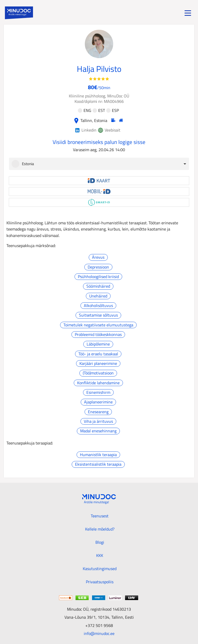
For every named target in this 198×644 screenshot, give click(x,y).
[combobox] (99, 164)
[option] (98, 164)
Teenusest (100, 516)
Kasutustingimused (100, 569)
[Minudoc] (19, 13)
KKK (100, 555)
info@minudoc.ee (99, 633)
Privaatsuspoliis (100, 582)
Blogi (100, 542)
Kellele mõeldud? (100, 529)
